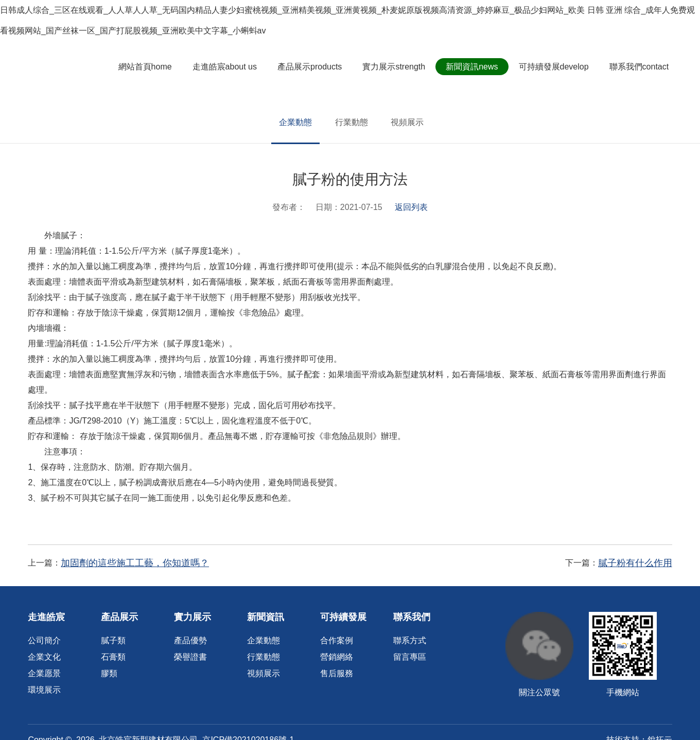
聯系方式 (410, 640)
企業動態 (295, 122)
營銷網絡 (337, 657)
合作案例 (337, 640)
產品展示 (315, 67)
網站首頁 (150, 67)
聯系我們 (644, 67)
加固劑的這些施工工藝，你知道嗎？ (135, 563)
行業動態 (352, 122)
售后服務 (337, 673)
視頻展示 (407, 122)
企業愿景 (44, 673)
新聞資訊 (477, 67)
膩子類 (113, 640)
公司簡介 (44, 640)
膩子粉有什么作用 (635, 563)
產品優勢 (190, 640)
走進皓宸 (229, 67)
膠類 (109, 673)
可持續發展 (558, 67)
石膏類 (113, 657)
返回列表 (411, 207)
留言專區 (410, 657)
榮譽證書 (190, 657)
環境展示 (44, 690)
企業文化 (44, 657)
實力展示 (399, 67)
